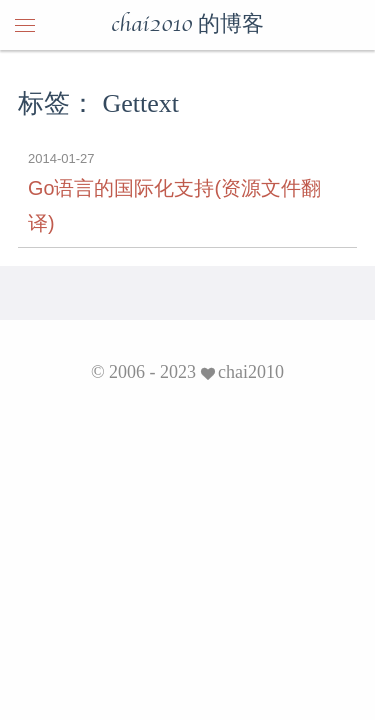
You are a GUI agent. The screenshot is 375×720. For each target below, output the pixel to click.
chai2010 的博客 (187, 25)
